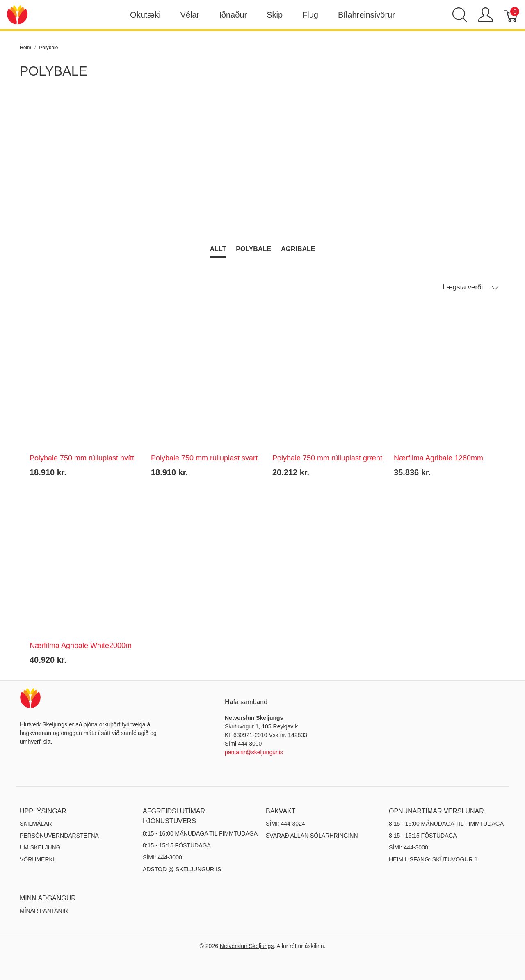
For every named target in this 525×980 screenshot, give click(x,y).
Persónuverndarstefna (59, 836)
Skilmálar (36, 824)
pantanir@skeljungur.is (254, 752)
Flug (310, 15)
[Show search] (460, 15)
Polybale (253, 249)
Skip (275, 15)
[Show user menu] (485, 15)
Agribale (298, 249)
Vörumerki (37, 859)
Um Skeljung (40, 847)
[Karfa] (512, 15)
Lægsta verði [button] (471, 287)
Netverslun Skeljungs (247, 946)
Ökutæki (145, 15)
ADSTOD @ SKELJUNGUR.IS (182, 869)
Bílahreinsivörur (366, 15)
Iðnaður (233, 15)
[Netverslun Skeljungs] (17, 14)
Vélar (190, 15)
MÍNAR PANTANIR (44, 911)
